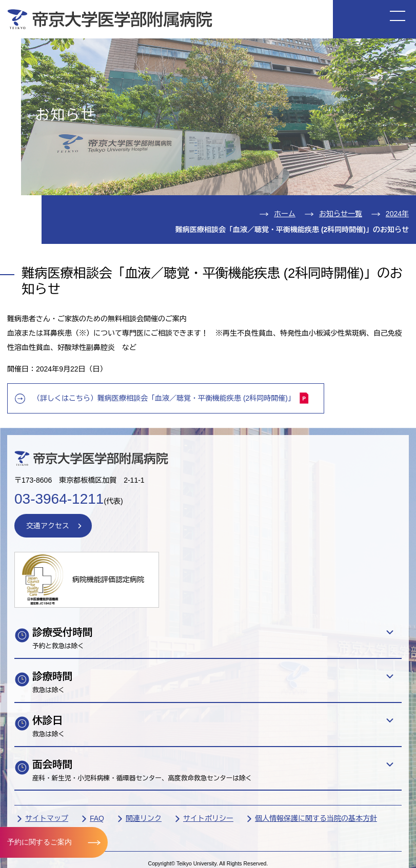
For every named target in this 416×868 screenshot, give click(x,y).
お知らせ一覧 (341, 214)
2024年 (397, 214)
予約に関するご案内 (39, 842)
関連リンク (144, 818)
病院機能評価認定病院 (108, 580)
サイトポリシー (208, 818)
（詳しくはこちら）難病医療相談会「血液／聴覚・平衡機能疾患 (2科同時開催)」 (171, 398)
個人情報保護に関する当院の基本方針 (316, 818)
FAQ (97, 818)
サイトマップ (47, 818)
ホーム (285, 214)
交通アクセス (48, 526)
